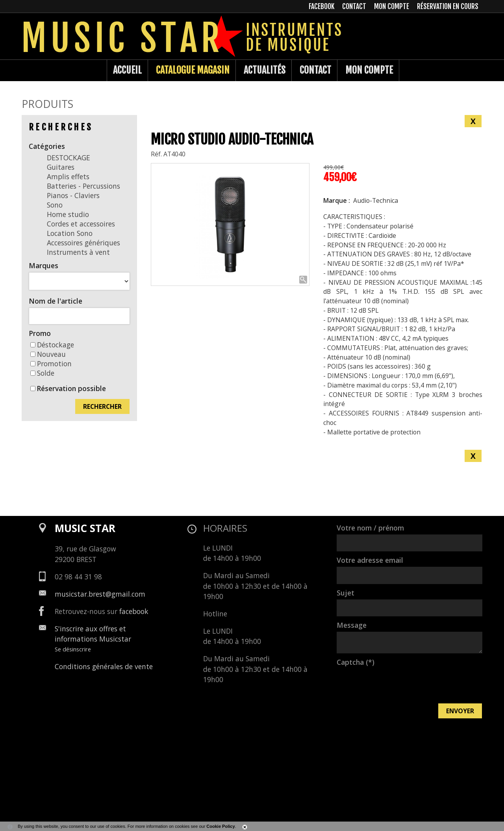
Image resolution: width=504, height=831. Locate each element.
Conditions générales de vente (104, 666)
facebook (134, 611)
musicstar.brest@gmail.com (100, 594)
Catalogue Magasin (193, 70)
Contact (315, 70)
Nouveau (48, 354)
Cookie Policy (220, 826)
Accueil (127, 70)
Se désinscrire (73, 649)
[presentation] (397, 684)
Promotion (51, 364)
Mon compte (369, 70)
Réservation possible (71, 388)
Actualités (265, 70)
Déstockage (52, 345)
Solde (42, 373)
